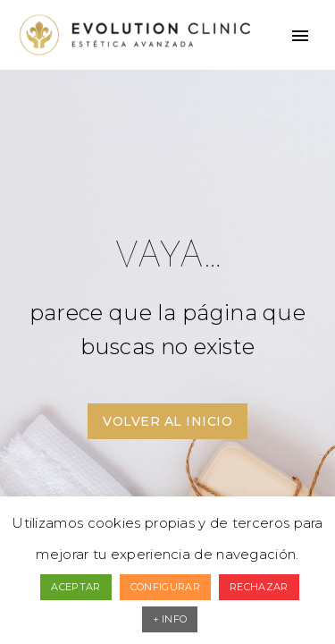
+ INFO (170, 619)
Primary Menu (300, 36)
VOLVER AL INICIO (167, 421)
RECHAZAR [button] (259, 587)
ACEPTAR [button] (75, 587)
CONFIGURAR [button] (165, 587)
